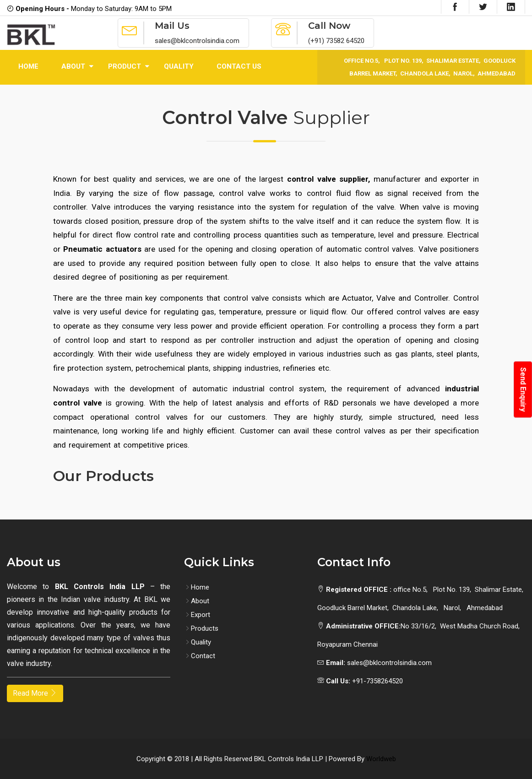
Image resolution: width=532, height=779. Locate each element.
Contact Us (239, 66)
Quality (179, 66)
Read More (35, 693)
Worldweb (381, 759)
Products (201, 628)
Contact (200, 656)
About (73, 66)
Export (197, 615)
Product (125, 66)
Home (28, 66)
